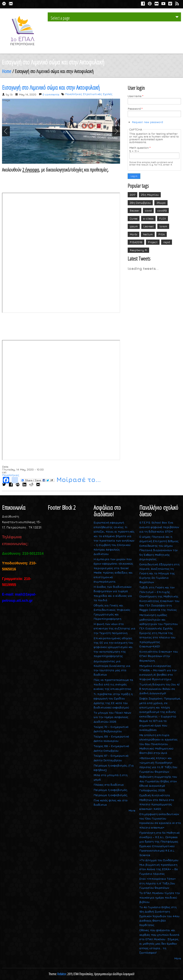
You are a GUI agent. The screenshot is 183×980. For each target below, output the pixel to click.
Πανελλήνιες (11, 475)
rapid (167, 242)
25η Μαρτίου (150, 195)
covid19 (162, 210)
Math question (140, 148)
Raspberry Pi (138, 250)
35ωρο (161, 203)
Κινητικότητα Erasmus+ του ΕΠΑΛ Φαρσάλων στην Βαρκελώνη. (159, 656)
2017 (132, 195)
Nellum (148, 234)
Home (7, 71)
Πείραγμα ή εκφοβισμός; (111, 790)
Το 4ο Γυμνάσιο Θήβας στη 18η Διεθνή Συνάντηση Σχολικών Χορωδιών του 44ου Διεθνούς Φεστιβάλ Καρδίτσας (159, 916)
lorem (163, 226)
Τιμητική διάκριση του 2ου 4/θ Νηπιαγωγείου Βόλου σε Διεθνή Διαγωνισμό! (159, 689)
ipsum (134, 226)
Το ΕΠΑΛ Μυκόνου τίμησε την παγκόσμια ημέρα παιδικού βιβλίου (160, 897)
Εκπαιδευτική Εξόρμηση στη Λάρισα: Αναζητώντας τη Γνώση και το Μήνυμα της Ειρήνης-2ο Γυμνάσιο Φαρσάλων (159, 573)
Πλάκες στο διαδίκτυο (109, 785)
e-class (148, 218)
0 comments (51, 94)
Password (135, 109)
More (132, 810)
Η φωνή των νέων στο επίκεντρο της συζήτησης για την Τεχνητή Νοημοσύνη (114, 628)
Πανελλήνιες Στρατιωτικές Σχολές (89, 94)
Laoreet (149, 226)
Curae (134, 218)
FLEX (163, 218)
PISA (162, 234)
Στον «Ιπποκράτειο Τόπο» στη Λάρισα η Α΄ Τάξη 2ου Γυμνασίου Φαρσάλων (158, 883)
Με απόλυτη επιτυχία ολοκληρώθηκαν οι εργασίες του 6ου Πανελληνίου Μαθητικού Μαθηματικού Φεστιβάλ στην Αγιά (158, 744)
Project (153, 242)
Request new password (147, 122)
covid (148, 210)
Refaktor (62, 974)
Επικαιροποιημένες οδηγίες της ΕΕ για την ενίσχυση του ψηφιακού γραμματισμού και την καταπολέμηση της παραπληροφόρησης (113, 647)
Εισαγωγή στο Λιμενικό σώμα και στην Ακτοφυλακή (51, 87)
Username (135, 96)
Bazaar (134, 210)
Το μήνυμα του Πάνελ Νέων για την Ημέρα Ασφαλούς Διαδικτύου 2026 (112, 717)
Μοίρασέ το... (61, 480)
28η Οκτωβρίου (140, 203)
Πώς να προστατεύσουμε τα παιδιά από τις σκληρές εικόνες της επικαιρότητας (113, 684)
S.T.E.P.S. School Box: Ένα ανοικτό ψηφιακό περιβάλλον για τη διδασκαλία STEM (159, 527)
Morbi (133, 234)
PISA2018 (136, 242)
